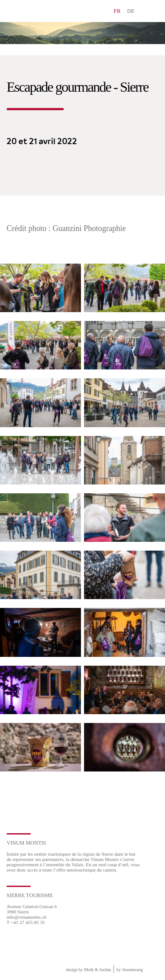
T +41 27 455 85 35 (26, 922)
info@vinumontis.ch (27, 917)
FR (117, 11)
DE (131, 11)
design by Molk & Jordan (88, 970)
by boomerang (130, 970)
